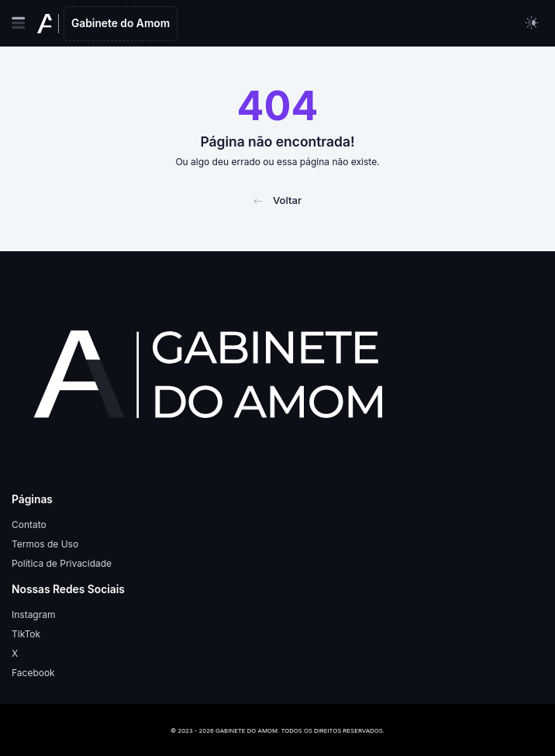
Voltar (277, 200)
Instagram (34, 614)
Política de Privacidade (62, 563)
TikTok (26, 634)
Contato (29, 525)
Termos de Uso (45, 544)
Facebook (33, 673)
